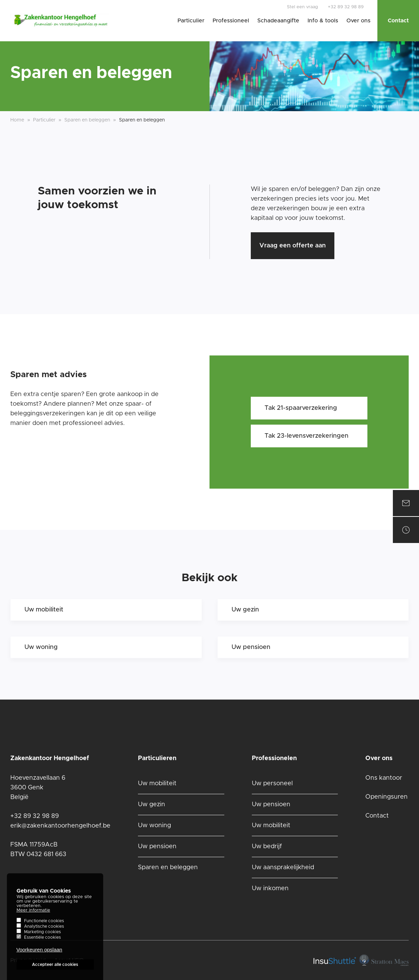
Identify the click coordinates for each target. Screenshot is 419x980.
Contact (398, 21)
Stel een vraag (302, 7)
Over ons (358, 21)
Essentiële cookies (42, 942)
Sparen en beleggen (168, 867)
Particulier (191, 21)
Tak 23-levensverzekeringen (307, 436)
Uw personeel (272, 784)
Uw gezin (245, 610)
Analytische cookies (44, 931)
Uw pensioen (251, 647)
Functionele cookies (44, 925)
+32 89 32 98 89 (346, 7)
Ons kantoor (384, 778)
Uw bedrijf (267, 846)
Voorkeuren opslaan (39, 954)
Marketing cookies (42, 936)
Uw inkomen (270, 888)
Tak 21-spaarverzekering (301, 408)
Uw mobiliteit (44, 610)
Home (17, 120)
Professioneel (231, 21)
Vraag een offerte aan (293, 246)
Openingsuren (386, 797)
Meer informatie (33, 915)
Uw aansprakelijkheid (283, 867)
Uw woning (41, 647)
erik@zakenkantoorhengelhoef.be (60, 826)
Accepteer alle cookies (55, 969)
